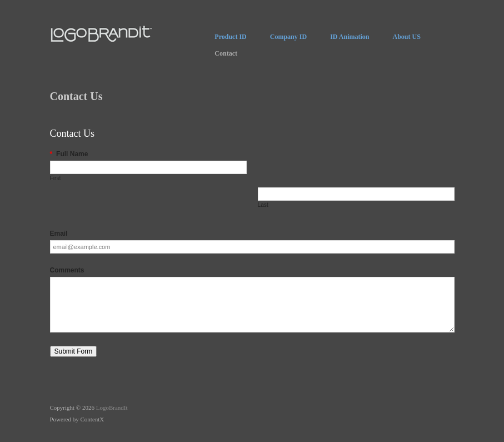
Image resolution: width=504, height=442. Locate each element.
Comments (67, 270)
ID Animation (350, 37)
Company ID (288, 37)
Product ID (230, 37)
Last (263, 205)
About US (406, 37)
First (56, 178)
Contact (226, 53)
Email (59, 234)
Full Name (69, 154)
